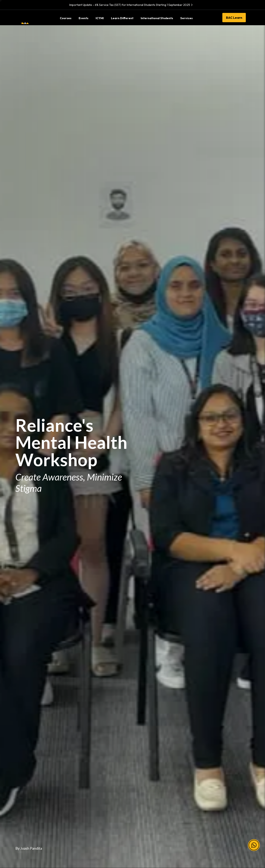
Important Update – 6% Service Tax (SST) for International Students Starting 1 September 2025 (131, 5)
